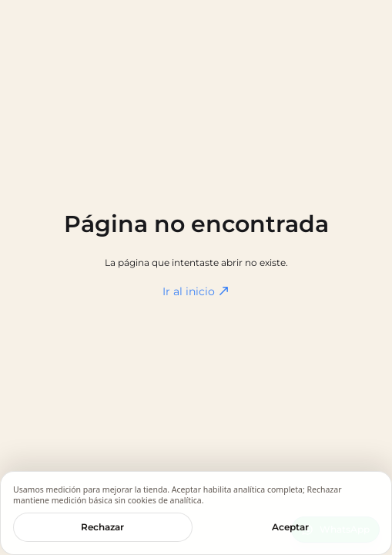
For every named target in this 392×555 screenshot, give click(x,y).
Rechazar (102, 527)
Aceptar (290, 527)
